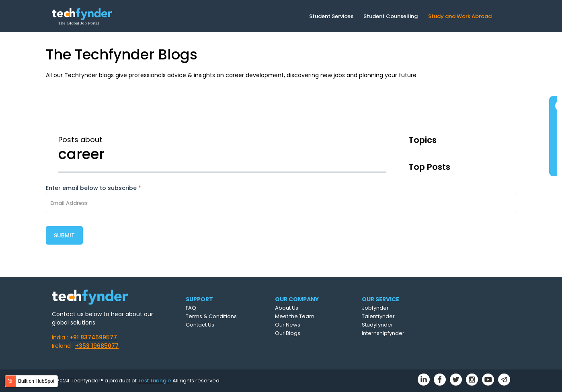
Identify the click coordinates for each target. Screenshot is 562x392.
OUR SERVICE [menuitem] (380, 299)
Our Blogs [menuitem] (288, 333)
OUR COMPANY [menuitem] (297, 299)
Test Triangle (155, 381)
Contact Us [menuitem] (200, 325)
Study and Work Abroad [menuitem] (460, 16)
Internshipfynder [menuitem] (383, 333)
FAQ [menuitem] (191, 308)
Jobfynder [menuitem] (375, 308)
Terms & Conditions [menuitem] (211, 316)
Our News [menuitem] (288, 325)
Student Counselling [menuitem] (391, 16)
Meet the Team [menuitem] (295, 316)
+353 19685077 (97, 346)
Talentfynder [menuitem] (378, 316)
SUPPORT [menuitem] (199, 299)
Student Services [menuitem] (331, 16)
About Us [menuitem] (287, 308)
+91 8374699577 (93, 337)
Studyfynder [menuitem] (377, 325)
